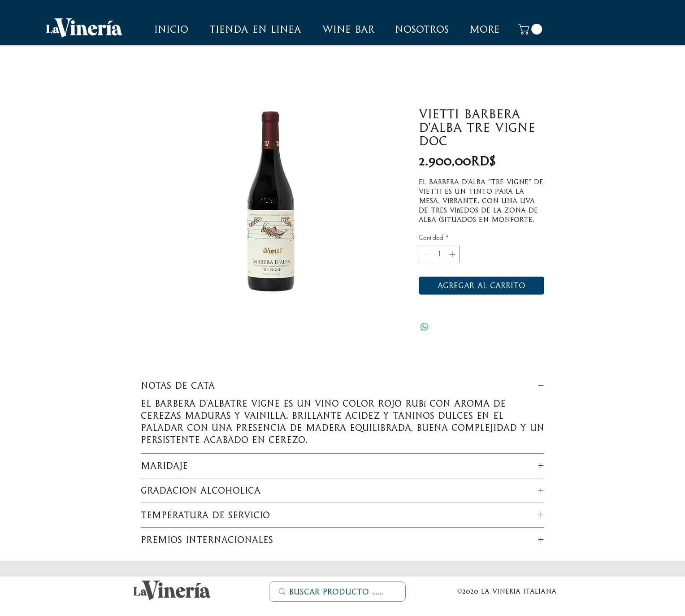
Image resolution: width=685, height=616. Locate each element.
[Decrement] (426, 254)
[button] (422, 29)
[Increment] (453, 254)
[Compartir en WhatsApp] (425, 327)
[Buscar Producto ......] (338, 592)
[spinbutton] (439, 254)
